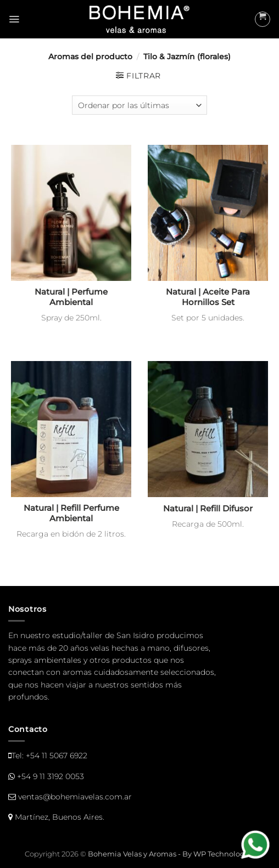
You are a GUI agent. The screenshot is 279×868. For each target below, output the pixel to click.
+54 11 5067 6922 (57, 756)
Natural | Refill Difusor (208, 509)
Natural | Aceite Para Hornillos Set (208, 297)
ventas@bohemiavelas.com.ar (75, 797)
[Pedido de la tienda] (139, 105)
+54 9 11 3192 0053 (51, 776)
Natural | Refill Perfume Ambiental (71, 513)
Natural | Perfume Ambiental (71, 297)
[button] (14, 19)
